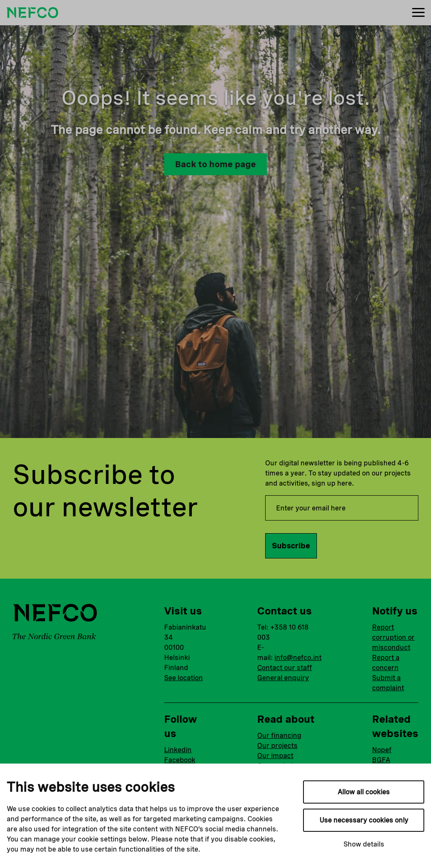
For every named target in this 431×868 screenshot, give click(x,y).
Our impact (275, 756)
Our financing (279, 736)
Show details (364, 844)
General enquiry (283, 678)
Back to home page (215, 164)
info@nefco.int (298, 658)
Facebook (180, 760)
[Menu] (418, 13)
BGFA (381, 760)
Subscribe (291, 546)
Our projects (277, 746)
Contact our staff (285, 668)
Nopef (382, 750)
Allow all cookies (364, 792)
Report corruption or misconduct (393, 637)
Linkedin (178, 750)
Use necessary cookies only (364, 820)
